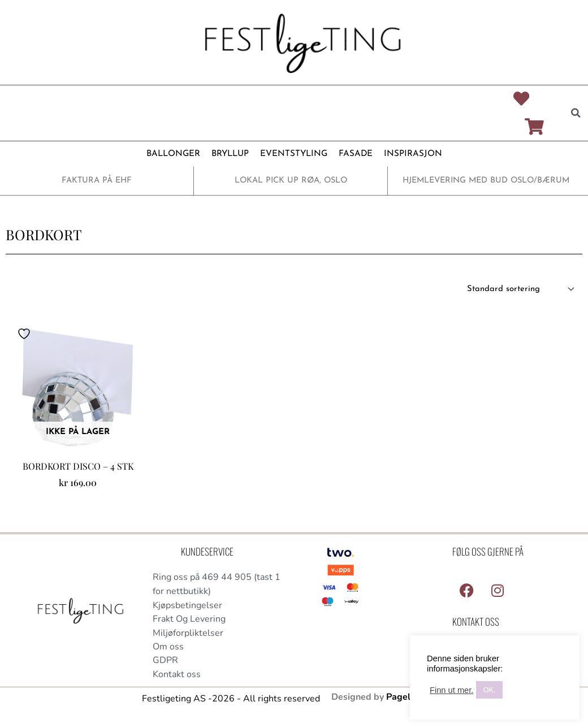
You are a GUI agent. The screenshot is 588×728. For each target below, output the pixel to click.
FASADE (356, 155)
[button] (576, 114)
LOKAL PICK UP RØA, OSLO (291, 182)
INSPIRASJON (413, 155)
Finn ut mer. (451, 690)
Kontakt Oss (476, 623)
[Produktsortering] (519, 291)
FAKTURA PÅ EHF (97, 182)
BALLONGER (173, 155)
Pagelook (406, 699)
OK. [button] (489, 690)
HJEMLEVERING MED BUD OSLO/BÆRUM (486, 182)
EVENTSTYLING (294, 155)
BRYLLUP (230, 155)
